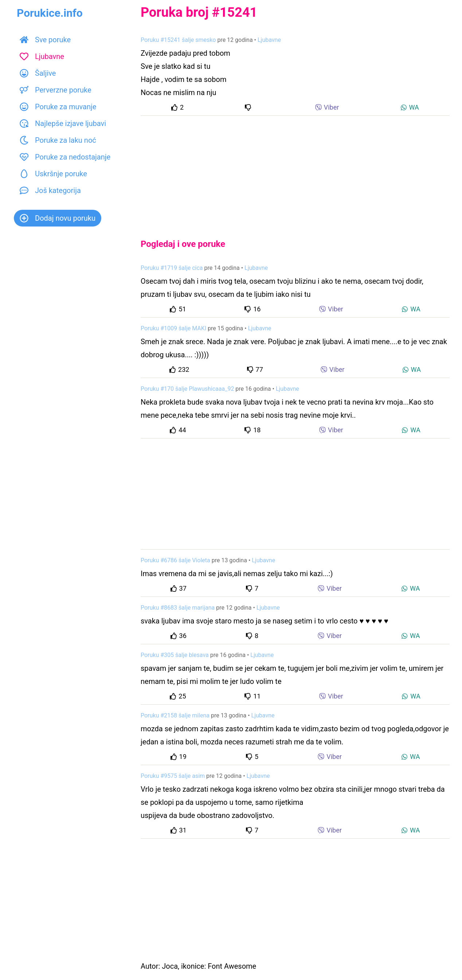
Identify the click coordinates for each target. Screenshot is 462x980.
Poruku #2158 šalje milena (175, 715)
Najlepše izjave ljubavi (63, 123)
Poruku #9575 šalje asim (173, 776)
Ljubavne (42, 56)
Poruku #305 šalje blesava (175, 655)
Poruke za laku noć (58, 140)
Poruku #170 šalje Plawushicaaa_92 (187, 389)
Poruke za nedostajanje (65, 157)
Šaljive (38, 73)
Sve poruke (45, 40)
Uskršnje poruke (53, 174)
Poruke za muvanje (58, 107)
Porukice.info (50, 13)
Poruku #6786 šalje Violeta (175, 560)
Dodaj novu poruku (58, 218)
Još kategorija (50, 190)
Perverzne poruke (56, 90)
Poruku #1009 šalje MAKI (173, 328)
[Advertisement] (295, 171)
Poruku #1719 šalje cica (172, 268)
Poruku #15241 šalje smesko (178, 40)
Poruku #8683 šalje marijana (178, 608)
